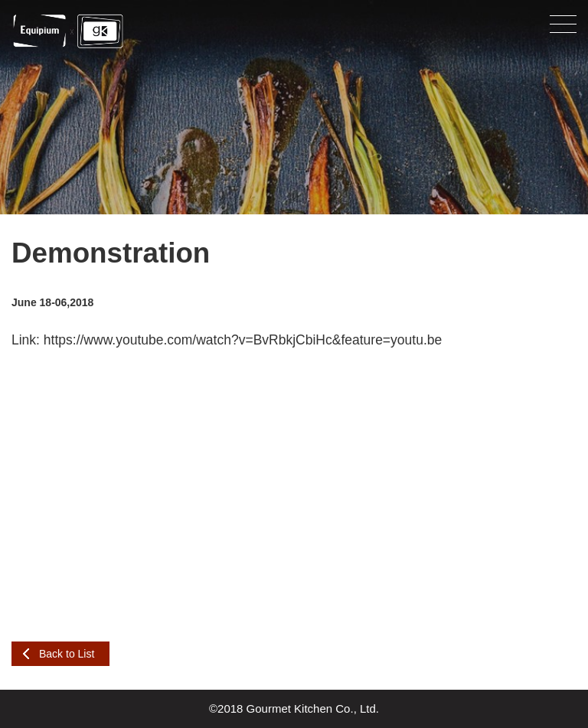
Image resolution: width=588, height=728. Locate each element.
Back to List (67, 654)
